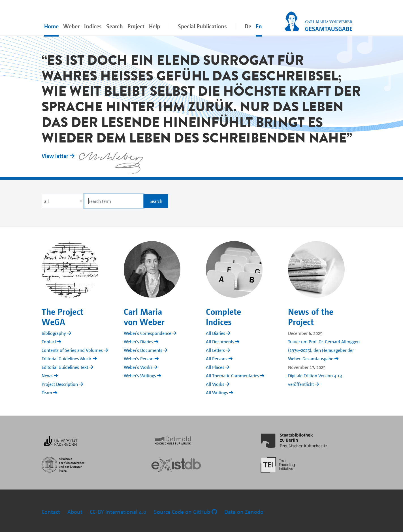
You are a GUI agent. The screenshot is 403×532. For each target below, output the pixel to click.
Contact (51, 512)
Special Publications (202, 26)
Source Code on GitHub (185, 512)
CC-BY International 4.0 (118, 512)
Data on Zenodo (244, 512)
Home (51, 26)
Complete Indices (223, 316)
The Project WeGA (62, 316)
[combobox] (63, 201)
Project (136, 26)
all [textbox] (46, 201)
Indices (93, 26)
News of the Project (311, 316)
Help (154, 26)
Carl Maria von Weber (144, 316)
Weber (71, 26)
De (248, 26)
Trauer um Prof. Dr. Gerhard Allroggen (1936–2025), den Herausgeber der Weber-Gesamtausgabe (324, 350)
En (259, 26)
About (75, 512)
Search (115, 26)
